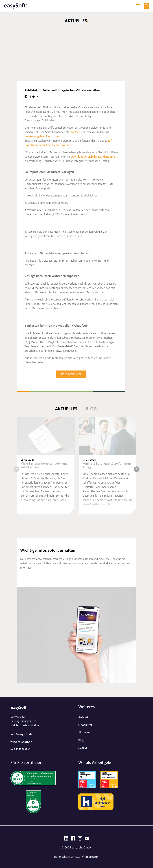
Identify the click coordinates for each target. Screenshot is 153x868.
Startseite (76, 132)
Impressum (92, 857)
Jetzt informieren (71, 374)
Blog (91, 409)
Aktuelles (66, 409)
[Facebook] (73, 839)
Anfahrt (83, 717)
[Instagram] (80, 839)
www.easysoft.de (21, 742)
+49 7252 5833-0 (20, 750)
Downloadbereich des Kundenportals (94, 157)
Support (83, 748)
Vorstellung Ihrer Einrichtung (42, 137)
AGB (77, 857)
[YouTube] (87, 839)
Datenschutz (62, 857)
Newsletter (85, 725)
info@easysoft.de (21, 734)
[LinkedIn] (66, 839)
